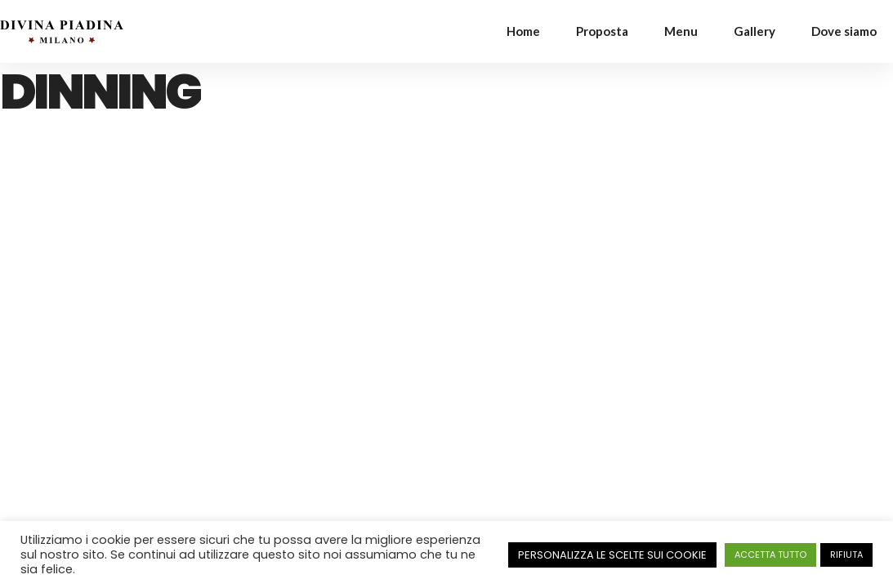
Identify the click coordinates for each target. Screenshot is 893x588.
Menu (681, 31)
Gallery (755, 31)
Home (523, 31)
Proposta (602, 31)
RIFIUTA (846, 555)
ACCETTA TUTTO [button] (770, 555)
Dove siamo (844, 31)
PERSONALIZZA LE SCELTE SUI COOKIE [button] (612, 555)
